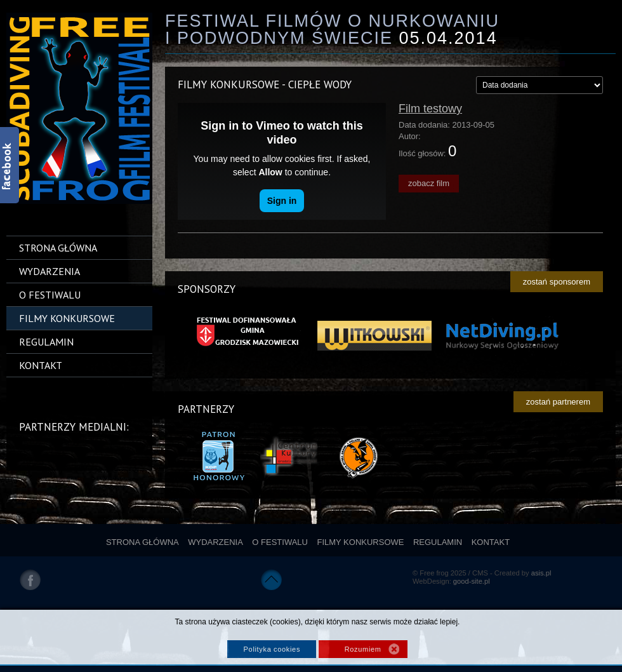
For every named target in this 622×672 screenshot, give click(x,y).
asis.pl (541, 573)
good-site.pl (472, 581)
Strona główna (58, 248)
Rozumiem (363, 649)
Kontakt (41, 365)
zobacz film (429, 183)
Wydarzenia (50, 271)
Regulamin (46, 342)
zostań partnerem (558, 402)
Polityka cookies (272, 649)
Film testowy (430, 109)
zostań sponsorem (557, 282)
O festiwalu (50, 295)
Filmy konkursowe (67, 318)
